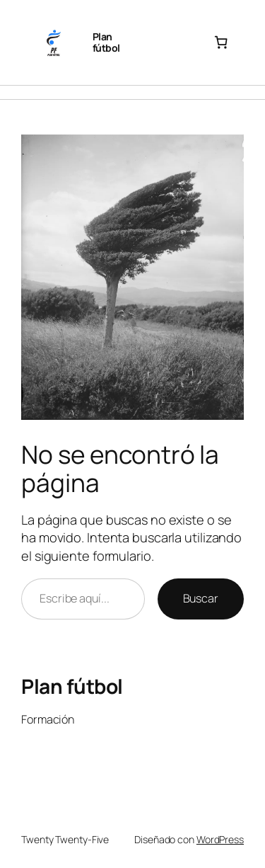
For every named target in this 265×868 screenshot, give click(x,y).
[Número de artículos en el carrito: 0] (221, 42)
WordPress (220, 839)
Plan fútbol (106, 42)
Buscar (201, 598)
